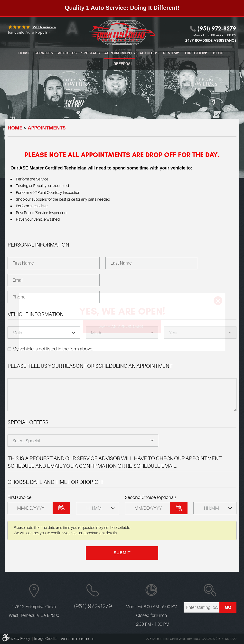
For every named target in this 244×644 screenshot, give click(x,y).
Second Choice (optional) (150, 497)
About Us (149, 53)
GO (228, 607)
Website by (77, 639)
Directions (197, 53)
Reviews (172, 53)
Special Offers (28, 422)
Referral (123, 64)
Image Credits (46, 639)
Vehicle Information (36, 314)
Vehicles (67, 53)
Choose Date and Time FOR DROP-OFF (56, 482)
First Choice (19, 497)
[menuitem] (24, 54)
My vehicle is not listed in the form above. (53, 349)
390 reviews (44, 27)
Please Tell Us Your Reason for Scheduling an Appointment (90, 366)
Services (44, 53)
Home (24, 53)
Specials (90, 53)
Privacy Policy (19, 639)
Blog (218, 53)
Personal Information (38, 245)
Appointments (120, 53)
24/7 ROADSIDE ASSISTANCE (211, 40)
